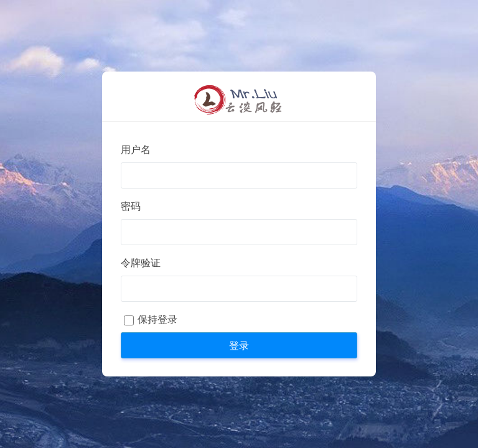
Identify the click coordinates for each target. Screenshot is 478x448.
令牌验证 (141, 263)
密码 (131, 206)
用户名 (136, 150)
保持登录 (157, 320)
